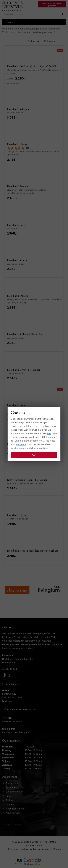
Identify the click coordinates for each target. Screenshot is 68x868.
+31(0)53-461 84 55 (12, 721)
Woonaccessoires (15, 809)
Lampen (10, 804)
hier (49, 433)
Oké (34, 455)
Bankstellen (12, 783)
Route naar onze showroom (20, 709)
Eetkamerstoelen (14, 792)
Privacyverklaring (19, 849)
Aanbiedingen (13, 813)
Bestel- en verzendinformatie (18, 659)
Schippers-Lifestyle (12, 824)
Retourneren (9, 663)
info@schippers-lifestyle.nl (16, 732)
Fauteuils (10, 787)
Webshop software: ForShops (45, 849)
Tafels (8, 796)
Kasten (9, 800)
